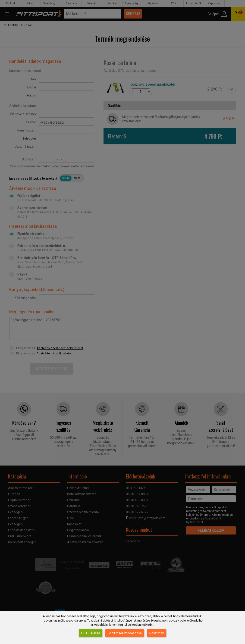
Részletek (157, 633)
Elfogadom (91, 633)
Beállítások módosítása (125, 633)
